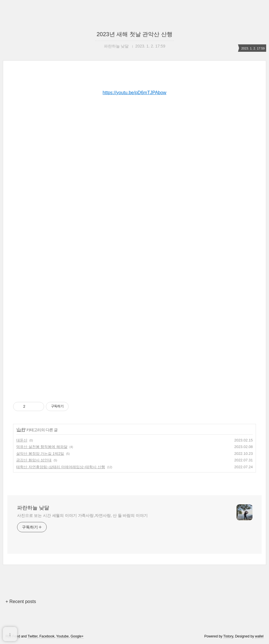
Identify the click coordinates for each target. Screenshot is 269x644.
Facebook (47, 636)
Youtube (63, 636)
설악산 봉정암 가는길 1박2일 (40, 454)
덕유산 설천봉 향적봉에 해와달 (42, 447)
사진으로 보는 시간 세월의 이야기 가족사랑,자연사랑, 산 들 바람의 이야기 (82, 515)
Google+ (77, 636)
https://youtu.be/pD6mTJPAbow (135, 93)
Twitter (33, 636)
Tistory (228, 636)
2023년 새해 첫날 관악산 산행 (134, 34)
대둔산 (22, 440)
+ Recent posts (21, 601)
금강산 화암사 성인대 (34, 460)
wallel (259, 636)
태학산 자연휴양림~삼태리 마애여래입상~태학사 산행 (61, 467)
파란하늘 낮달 (33, 508)
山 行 (21, 430)
